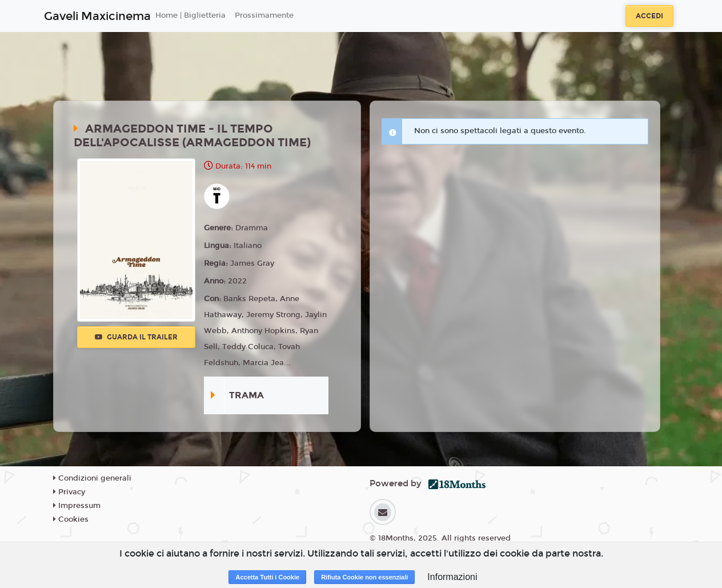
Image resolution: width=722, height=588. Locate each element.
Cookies (71, 519)
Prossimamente (264, 15)
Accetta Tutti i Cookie (267, 577)
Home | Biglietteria (190, 15)
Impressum (77, 506)
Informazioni (452, 577)
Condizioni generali (92, 478)
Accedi (649, 16)
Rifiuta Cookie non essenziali (364, 577)
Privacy (69, 492)
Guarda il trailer (136, 337)
